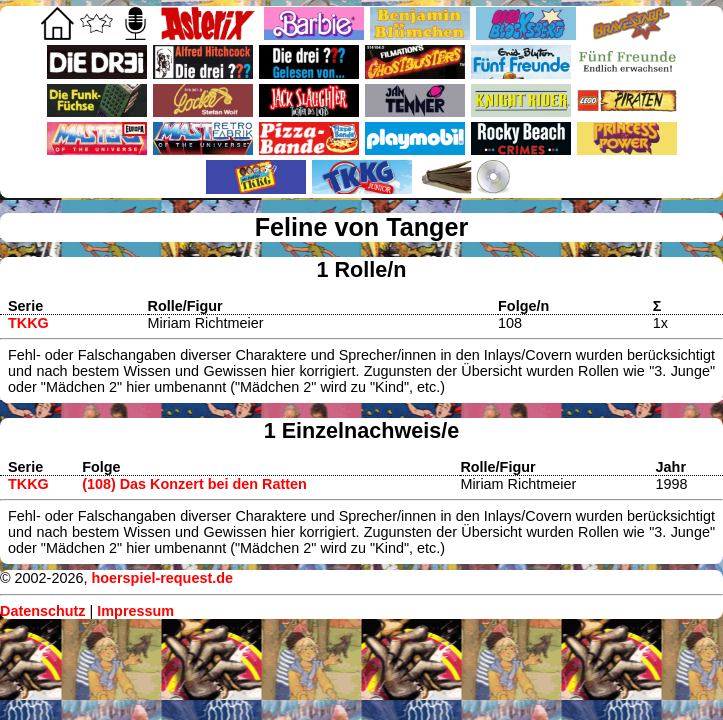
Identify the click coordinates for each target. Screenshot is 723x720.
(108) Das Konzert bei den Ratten (194, 484)
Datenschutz (43, 611)
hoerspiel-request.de (162, 578)
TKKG (28, 323)
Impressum (135, 611)
